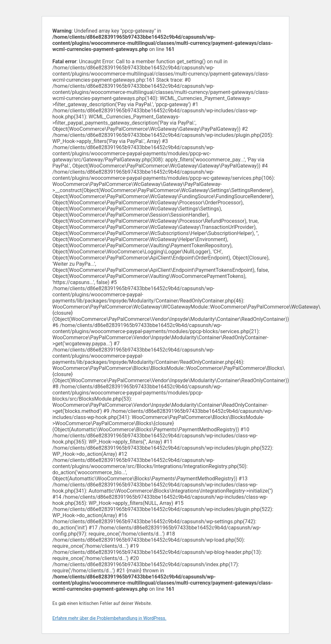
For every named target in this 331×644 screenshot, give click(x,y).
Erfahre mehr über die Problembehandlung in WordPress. (109, 618)
